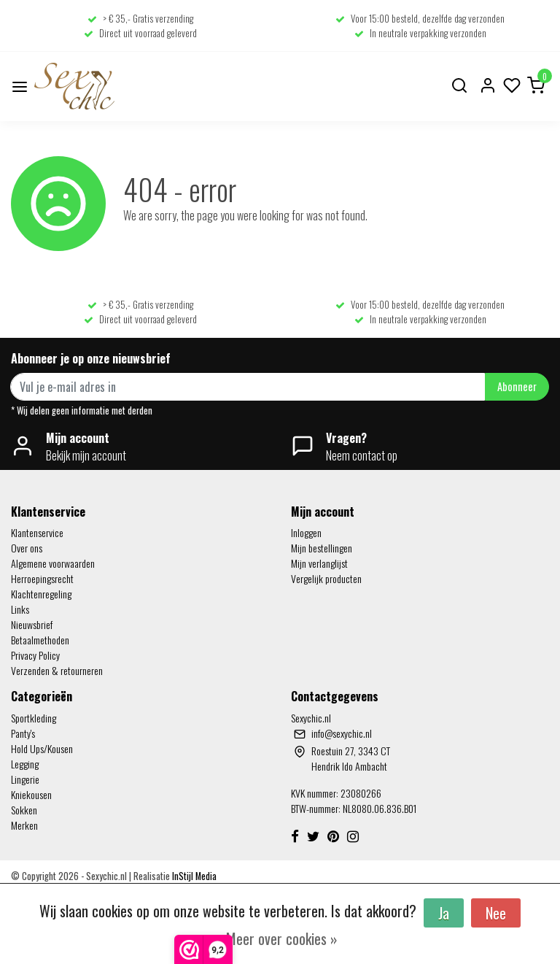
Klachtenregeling (41, 594)
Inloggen (306, 532)
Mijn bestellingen (322, 548)
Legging (25, 764)
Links (20, 609)
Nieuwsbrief (32, 624)
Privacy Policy (35, 655)
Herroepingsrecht (42, 578)
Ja (444, 913)
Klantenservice (37, 532)
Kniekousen (31, 794)
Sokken (24, 810)
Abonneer (517, 386)
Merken (24, 825)
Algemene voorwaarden (53, 563)
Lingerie (25, 779)
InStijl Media (193, 876)
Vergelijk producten (326, 578)
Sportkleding (34, 718)
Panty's (23, 733)
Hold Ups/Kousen (42, 748)
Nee (496, 913)
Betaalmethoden (40, 640)
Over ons (27, 548)
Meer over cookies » (282, 938)
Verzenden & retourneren (57, 670)
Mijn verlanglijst (319, 563)
